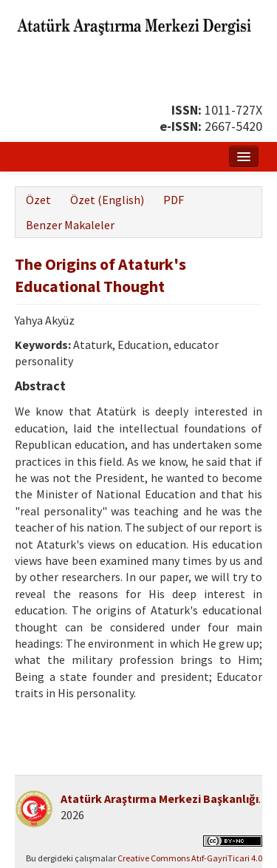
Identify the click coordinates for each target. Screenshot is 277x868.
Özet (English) (107, 200)
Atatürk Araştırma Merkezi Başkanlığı (160, 799)
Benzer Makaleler (70, 225)
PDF (174, 200)
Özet (38, 200)
